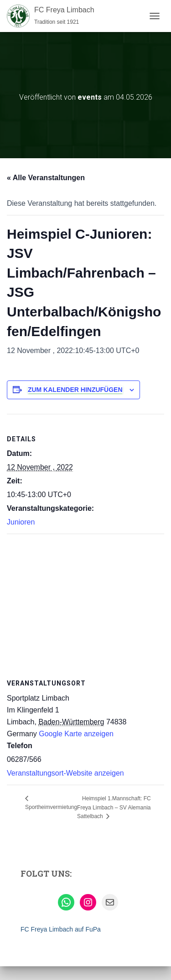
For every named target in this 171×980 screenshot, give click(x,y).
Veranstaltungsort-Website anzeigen (65, 773)
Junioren (21, 522)
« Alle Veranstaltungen (46, 178)
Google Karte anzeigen (76, 734)
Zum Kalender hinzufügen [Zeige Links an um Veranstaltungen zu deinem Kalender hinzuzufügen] (75, 390)
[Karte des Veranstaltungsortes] (85, 600)
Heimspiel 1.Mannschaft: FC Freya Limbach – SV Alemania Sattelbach (114, 807)
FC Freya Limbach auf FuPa (61, 929)
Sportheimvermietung (51, 807)
